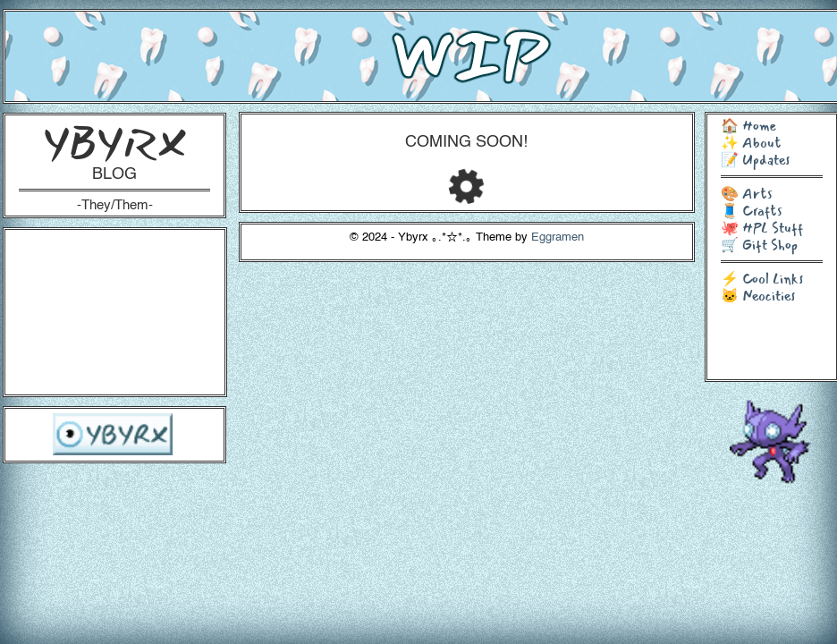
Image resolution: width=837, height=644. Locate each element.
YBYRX (115, 143)
